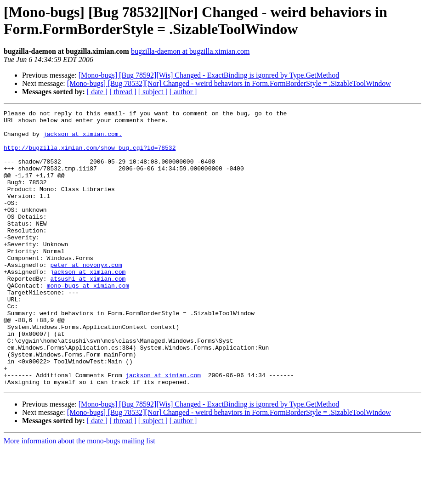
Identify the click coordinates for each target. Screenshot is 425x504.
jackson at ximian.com (88, 305)
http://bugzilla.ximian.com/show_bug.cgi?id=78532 (90, 156)
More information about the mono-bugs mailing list (79, 496)
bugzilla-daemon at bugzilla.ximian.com (190, 51)
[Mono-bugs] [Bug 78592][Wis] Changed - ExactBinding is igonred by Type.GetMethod (209, 75)
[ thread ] (123, 92)
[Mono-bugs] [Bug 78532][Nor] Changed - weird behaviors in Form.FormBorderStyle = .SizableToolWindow (229, 83)
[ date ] (97, 92)
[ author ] (183, 92)
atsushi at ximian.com (88, 313)
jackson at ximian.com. (83, 139)
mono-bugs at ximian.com (88, 321)
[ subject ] (153, 92)
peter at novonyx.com (86, 296)
